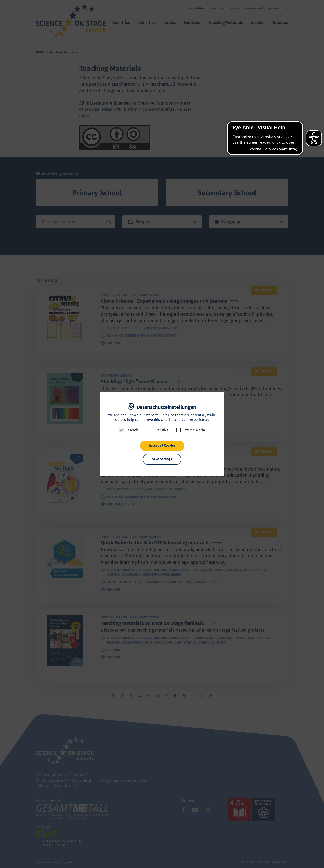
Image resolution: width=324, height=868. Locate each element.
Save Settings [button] (162, 459)
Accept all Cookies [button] (162, 446)
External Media (194, 430)
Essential (133, 430)
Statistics (162, 430)
